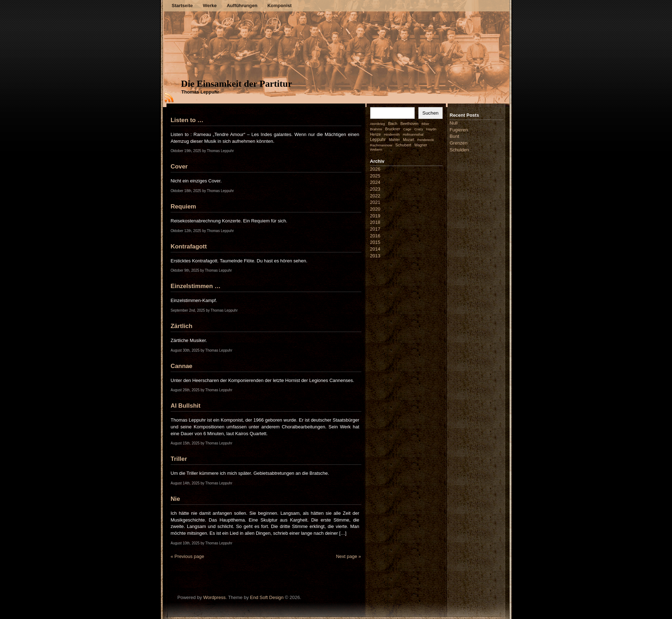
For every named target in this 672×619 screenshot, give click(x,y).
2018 (375, 222)
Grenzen (459, 143)
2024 (375, 182)
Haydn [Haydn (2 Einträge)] (431, 129)
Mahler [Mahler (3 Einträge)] (394, 140)
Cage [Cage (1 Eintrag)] (407, 129)
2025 (375, 176)
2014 (375, 249)
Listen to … (187, 120)
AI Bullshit (186, 406)
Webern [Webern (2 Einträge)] (376, 149)
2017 (375, 229)
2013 (375, 256)
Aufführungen (242, 6)
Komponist (279, 6)
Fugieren (459, 130)
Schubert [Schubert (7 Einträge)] (404, 145)
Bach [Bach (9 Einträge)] (393, 124)
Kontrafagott (189, 246)
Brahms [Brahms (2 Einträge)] (376, 129)
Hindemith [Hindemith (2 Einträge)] (392, 134)
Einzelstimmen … (196, 286)
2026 (375, 169)
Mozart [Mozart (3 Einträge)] (409, 140)
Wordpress (215, 597)
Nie (175, 499)
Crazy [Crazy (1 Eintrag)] (419, 129)
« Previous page (188, 556)
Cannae (182, 366)
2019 (375, 216)
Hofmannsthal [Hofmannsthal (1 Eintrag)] (413, 135)
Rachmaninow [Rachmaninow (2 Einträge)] (381, 145)
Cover (179, 167)
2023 (375, 189)
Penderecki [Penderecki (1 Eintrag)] (426, 140)
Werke (210, 6)
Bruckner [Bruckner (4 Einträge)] (393, 129)
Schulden (459, 150)
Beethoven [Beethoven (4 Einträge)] (409, 124)
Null (454, 123)
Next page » (348, 556)
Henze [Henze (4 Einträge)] (375, 134)
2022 (375, 196)
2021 (375, 202)
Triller (179, 459)
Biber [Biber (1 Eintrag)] (425, 124)
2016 (375, 236)
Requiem (183, 207)
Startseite (182, 6)
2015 (375, 242)
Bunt (455, 136)
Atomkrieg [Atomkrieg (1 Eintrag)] (378, 124)
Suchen (430, 113)
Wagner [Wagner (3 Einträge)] (421, 145)
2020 (375, 209)
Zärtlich (182, 326)
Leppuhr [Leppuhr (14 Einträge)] (378, 140)
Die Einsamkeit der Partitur (237, 84)
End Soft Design (267, 597)
